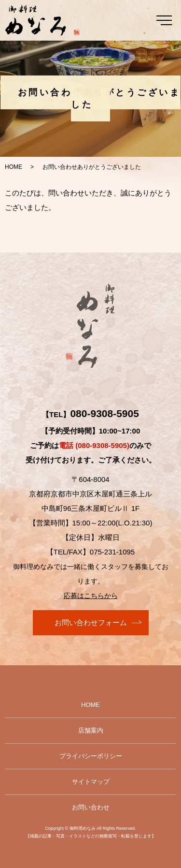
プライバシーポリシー (91, 756)
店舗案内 (91, 730)
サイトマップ (91, 782)
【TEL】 (90, 414)
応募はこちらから (91, 596)
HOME (14, 167)
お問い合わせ (91, 807)
